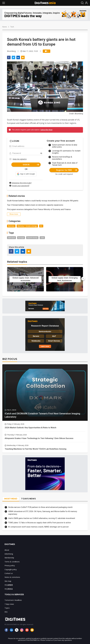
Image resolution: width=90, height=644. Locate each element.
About (7, 550)
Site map (8, 581)
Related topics (17, 262)
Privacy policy (10, 565)
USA (42, 238)
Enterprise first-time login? (22, 183)
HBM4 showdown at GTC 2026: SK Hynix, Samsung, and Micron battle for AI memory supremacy (43, 513)
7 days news (9, 604)
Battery (11, 226)
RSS (6, 612)
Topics (7, 608)
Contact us (9, 573)
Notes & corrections (12, 577)
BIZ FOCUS (10, 359)
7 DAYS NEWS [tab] (28, 499)
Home (5, 27)
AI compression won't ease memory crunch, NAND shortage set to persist (38, 527)
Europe (21, 238)
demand (11, 238)
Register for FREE (67, 170)
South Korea (32, 238)
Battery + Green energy (27, 226)
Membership (9, 558)
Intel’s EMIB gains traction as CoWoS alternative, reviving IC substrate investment (42, 518)
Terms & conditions (12, 562)
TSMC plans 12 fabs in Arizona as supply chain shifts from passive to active (39, 523)
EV (41, 226)
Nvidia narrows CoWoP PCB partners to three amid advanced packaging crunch (40, 507)
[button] (26, 174)
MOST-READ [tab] (11, 499)
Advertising (9, 554)
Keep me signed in (20, 159)
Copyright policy (11, 569)
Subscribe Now (46, 130)
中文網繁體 (9, 585)
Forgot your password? (21, 186)
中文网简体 (9, 589)
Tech (12, 27)
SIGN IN (31, 165)
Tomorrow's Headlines (13, 600)
